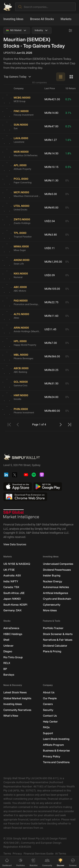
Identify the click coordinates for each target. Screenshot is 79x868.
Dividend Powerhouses (57, 570)
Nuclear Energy (53, 581)
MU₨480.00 (52, 411)
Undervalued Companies (58, 564)
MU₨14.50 (51, 153)
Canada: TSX (11, 587)
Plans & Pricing (52, 651)
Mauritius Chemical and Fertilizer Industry (27, 196)
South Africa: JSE (14, 593)
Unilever (8, 645)
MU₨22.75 (51, 302)
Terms (7, 853)
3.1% (68, 113)
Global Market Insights (17, 698)
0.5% (68, 167)
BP (5, 669)
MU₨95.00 (51, 208)
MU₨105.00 (52, 289)
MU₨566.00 (52, 356)
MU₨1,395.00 (53, 262)
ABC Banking (20, 372)
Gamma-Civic (21, 385)
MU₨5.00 (51, 194)
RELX (7, 663)
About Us (49, 692)
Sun (16, 128)
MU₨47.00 (51, 126)
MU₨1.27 (51, 140)
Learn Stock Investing (56, 739)
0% (67, 180)
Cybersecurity (52, 604)
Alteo (16, 318)
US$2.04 (50, 221)
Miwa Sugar (20, 250)
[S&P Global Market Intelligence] (21, 514)
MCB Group (20, 101)
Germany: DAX (12, 610)
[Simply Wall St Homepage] (8, 7)
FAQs (46, 727)
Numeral (18, 277)
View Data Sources (15, 544)
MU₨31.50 (51, 383)
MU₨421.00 (52, 99)
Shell (6, 640)
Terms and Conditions (56, 762)
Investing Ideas (13, 19)
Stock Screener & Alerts (58, 634)
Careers (48, 704)
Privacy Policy (52, 756)
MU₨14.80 (51, 113)
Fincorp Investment (24, 115)
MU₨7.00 (51, 343)
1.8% (68, 153)
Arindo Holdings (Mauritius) (27, 331)
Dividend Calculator (55, 645)
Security (48, 710)
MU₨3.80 (51, 235)
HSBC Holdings (13, 634)
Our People (50, 698)
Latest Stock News (15, 692)
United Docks (21, 209)
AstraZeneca (11, 628)
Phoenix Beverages (23, 358)
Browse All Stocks (42, 19)
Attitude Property (22, 169)
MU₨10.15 (51, 167)
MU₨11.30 (51, 180)
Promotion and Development (27, 304)
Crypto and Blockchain (57, 599)
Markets (66, 19)
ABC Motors (20, 291)
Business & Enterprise (56, 751)
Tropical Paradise (23, 237)
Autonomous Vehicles (56, 587)
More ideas (50, 610)
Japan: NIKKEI (12, 599)
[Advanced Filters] (70, 30)
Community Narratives (17, 710)
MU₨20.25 (51, 370)
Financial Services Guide (39, 853)
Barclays (9, 675)
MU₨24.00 (51, 397)
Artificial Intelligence (56, 593)
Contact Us (50, 716)
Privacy (17, 853)
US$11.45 (50, 329)
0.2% (68, 99)
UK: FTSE (9, 570)
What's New (11, 716)
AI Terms (61, 853)
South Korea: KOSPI (15, 604)
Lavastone (19, 142)
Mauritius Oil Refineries (26, 155)
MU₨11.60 (51, 316)
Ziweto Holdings (22, 223)
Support (48, 733)
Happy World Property (25, 345)
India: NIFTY (11, 581)
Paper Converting (23, 182)
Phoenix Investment (24, 413)
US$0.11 (50, 248)
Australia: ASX (12, 575)
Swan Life (19, 264)
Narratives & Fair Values (58, 640)
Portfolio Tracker (53, 628)
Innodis (17, 399)
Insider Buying (52, 575)
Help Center (50, 721)
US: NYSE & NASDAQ (17, 564)
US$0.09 (50, 275)
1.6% (68, 140)
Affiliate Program (53, 745)
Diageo (8, 651)
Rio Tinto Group (13, 657)
